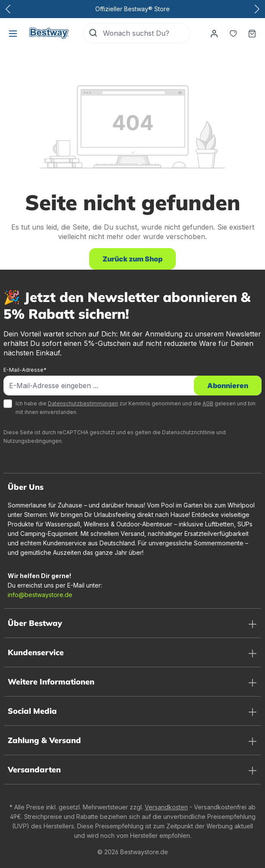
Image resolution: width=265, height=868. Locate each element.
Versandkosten (166, 807)
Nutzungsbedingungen (33, 441)
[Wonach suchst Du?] (147, 33)
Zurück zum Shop (132, 259)
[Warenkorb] (252, 33)
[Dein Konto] (214, 33)
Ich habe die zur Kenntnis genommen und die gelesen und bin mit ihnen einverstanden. (136, 408)
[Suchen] (93, 33)
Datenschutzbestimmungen (83, 403)
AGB (208, 403)
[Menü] (13, 33)
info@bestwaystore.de (40, 595)
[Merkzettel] (233, 33)
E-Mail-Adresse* (25, 370)
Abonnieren (228, 386)
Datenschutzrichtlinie (189, 432)
